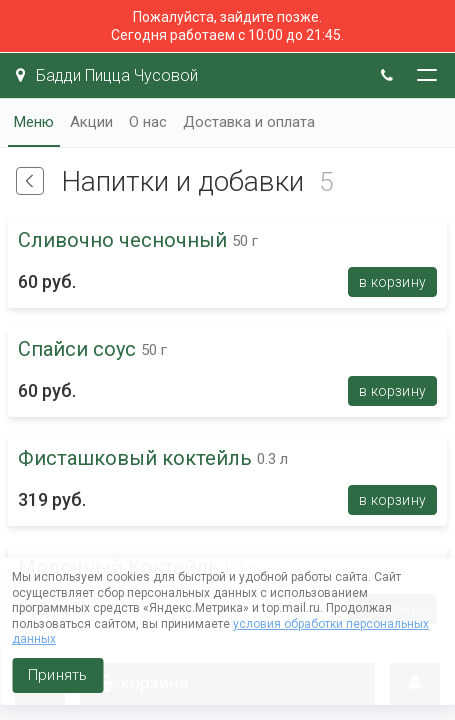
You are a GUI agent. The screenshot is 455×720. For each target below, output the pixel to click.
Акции (91, 122)
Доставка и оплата (249, 122)
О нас (148, 122)
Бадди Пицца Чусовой (107, 75)
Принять (57, 675)
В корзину (392, 282)
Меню (34, 122)
